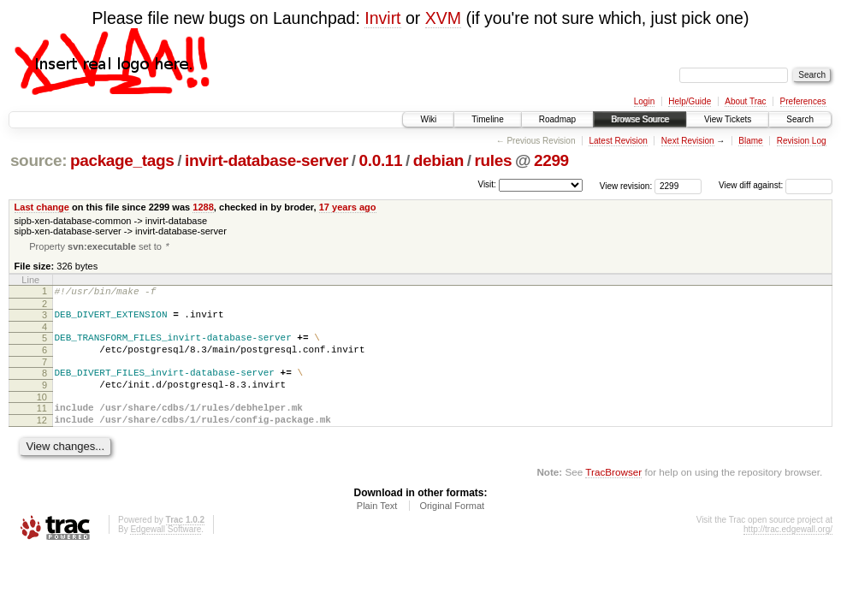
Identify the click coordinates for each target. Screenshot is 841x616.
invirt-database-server (267, 160)
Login (644, 101)
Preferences (803, 101)
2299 (551, 160)
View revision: (626, 185)
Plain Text (377, 528)
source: (38, 160)
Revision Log (802, 141)
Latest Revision (618, 141)
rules (493, 160)
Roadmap (557, 119)
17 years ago (348, 207)
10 (42, 414)
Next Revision (688, 141)
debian (438, 160)
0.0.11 (381, 160)
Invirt (382, 18)
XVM (443, 18)
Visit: (487, 184)
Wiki (428, 119)
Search (800, 119)
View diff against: (776, 185)
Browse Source (640, 119)
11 (42, 425)
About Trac (745, 101)
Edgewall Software (166, 551)
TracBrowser (613, 494)
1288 (203, 207)
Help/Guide (690, 101)
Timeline (487, 119)
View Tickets (728, 119)
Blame (750, 141)
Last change (42, 207)
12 (42, 440)
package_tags (122, 160)
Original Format (452, 528)
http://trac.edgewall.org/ (788, 551)
